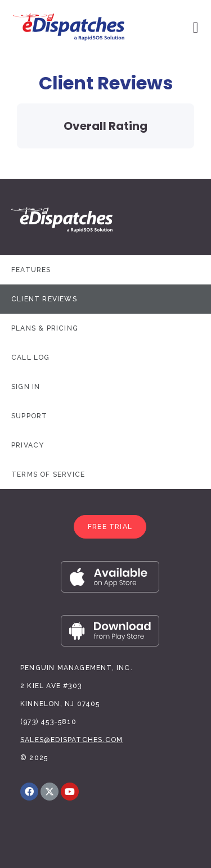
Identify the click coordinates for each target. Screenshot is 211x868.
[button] (110, 527)
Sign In (26, 387)
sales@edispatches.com (71, 740)
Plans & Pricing (45, 328)
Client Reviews (44, 299)
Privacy (28, 445)
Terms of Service (48, 474)
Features (31, 270)
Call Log (31, 358)
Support (29, 416)
